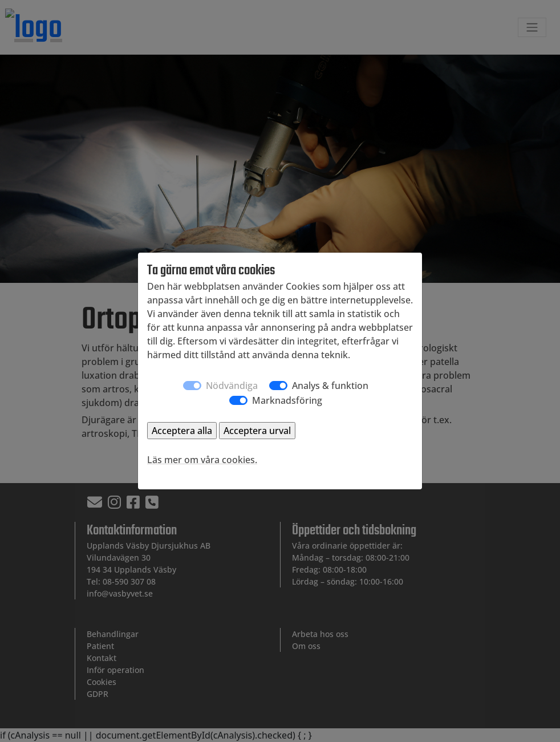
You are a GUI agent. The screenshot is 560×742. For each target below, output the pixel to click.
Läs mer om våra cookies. (202, 460)
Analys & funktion (330, 386)
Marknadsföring (287, 400)
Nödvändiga (232, 386)
